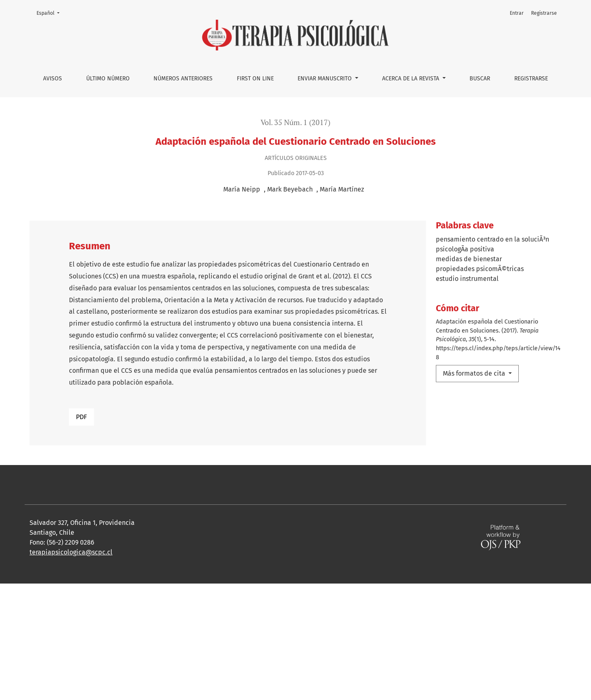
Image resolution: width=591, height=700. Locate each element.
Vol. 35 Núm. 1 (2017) (295, 122)
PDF (81, 417)
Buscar (480, 79)
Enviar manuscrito (325, 79)
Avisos (53, 79)
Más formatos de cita (475, 373)
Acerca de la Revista (411, 79)
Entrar (517, 13)
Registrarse (531, 79)
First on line (255, 79)
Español (50, 13)
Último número (108, 79)
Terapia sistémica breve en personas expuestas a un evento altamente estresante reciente (397, 514)
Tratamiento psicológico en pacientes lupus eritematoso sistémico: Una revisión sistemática (349, 486)
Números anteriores (183, 79)
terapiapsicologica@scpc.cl (71, 669)
